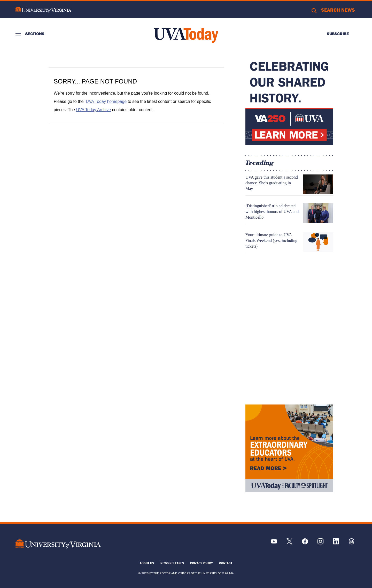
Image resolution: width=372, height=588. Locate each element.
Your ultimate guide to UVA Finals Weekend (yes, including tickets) (271, 240)
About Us (147, 563)
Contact (226, 563)
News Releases (172, 563)
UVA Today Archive (94, 110)
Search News (338, 10)
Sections (35, 34)
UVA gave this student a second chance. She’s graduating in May (272, 183)
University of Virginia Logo (43, 10)
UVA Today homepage (106, 101)
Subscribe (338, 34)
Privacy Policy (201, 563)
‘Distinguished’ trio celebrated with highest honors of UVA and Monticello (272, 212)
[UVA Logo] (58, 544)
